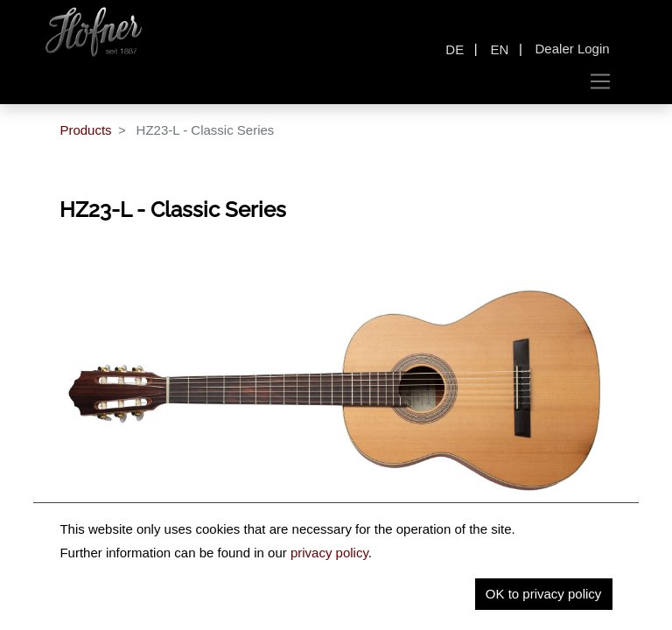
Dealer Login (573, 49)
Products (85, 130)
